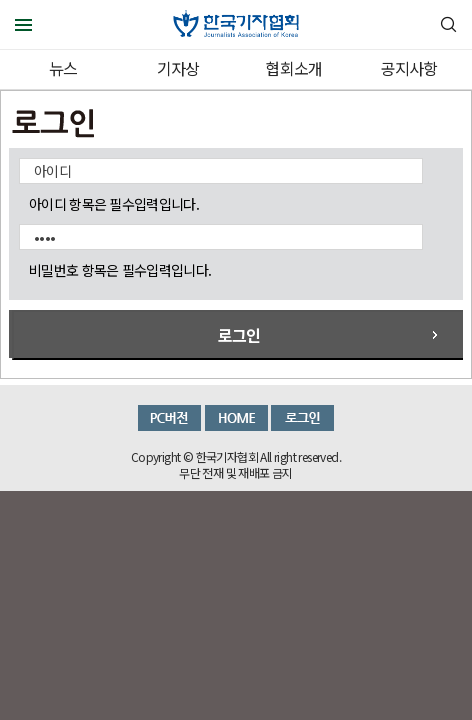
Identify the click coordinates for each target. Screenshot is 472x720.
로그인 (239, 335)
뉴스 (63, 68)
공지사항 (409, 68)
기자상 (178, 68)
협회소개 (293, 68)
